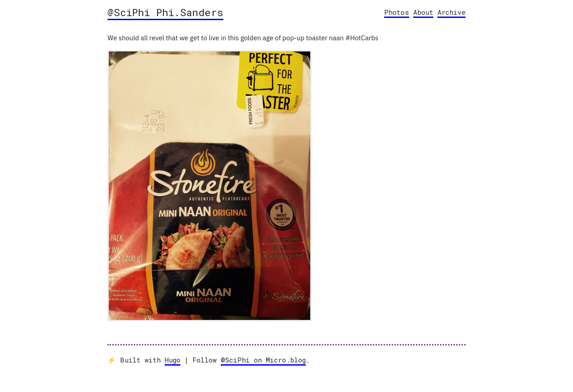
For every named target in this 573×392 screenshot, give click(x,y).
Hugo (173, 360)
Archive (451, 12)
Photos (397, 12)
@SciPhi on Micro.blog (263, 360)
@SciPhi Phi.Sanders (165, 12)
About (423, 12)
